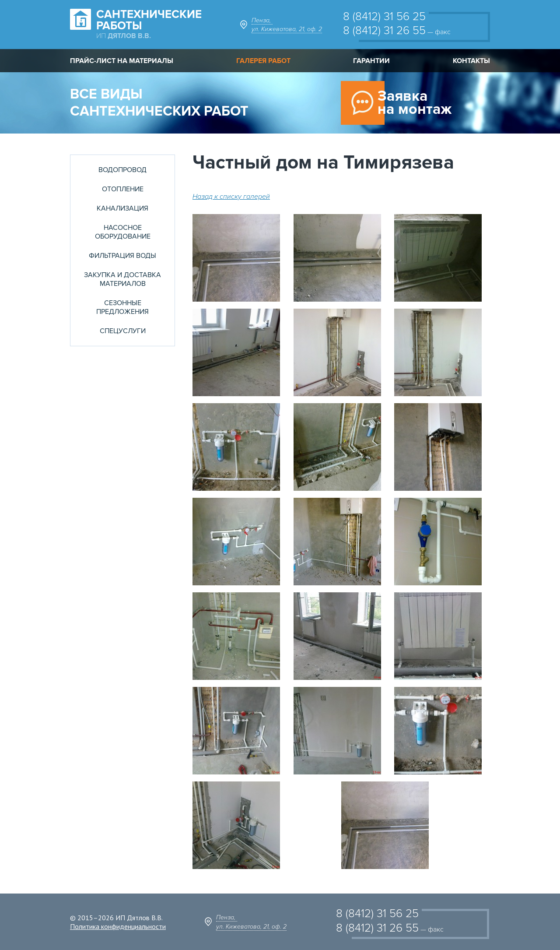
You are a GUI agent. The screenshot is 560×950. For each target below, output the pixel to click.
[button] (240, 258)
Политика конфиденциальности (118, 926)
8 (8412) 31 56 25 (384, 17)
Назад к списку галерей (231, 197)
